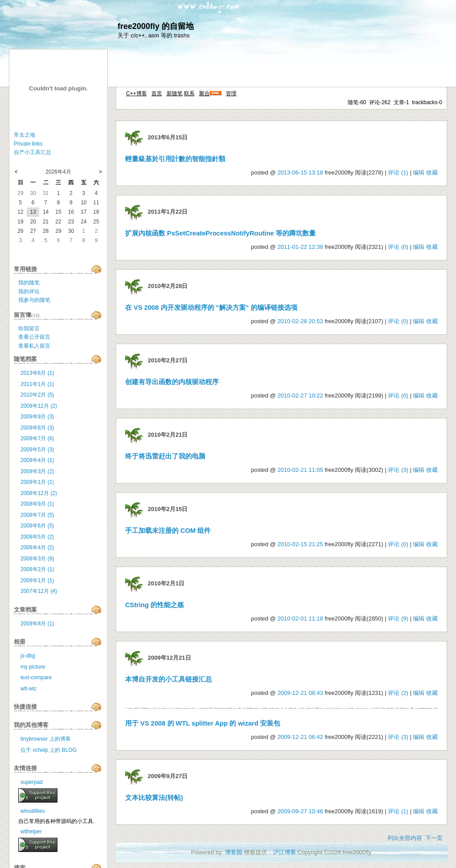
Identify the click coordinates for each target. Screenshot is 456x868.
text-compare (36, 677)
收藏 (432, 172)
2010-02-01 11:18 (300, 619)
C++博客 (136, 93)
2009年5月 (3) (37, 450)
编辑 (419, 172)
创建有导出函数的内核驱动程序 (172, 382)
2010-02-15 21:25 (300, 544)
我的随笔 (29, 283)
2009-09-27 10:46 (300, 811)
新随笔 (175, 93)
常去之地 (24, 135)
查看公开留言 (34, 337)
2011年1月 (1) (37, 384)
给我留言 (29, 329)
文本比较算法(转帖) (154, 798)
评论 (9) (398, 619)
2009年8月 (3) (37, 428)
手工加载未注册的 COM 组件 (168, 531)
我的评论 (29, 292)
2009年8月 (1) (37, 624)
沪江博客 (285, 852)
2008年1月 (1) (37, 580)
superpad (32, 782)
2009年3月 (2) (37, 471)
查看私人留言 (34, 346)
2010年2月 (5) (37, 395)
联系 (189, 93)
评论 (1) (398, 172)
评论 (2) (398, 693)
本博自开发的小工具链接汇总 (169, 679)
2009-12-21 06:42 (300, 737)
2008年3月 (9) (37, 559)
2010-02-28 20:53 (300, 321)
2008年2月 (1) (37, 569)
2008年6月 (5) (37, 526)
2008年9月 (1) (37, 504)
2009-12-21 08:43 (300, 693)
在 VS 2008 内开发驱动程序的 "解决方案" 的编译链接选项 (211, 308)
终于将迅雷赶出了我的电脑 (165, 456)
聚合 (204, 93)
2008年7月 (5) (37, 515)
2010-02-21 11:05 (300, 470)
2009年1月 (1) (37, 482)
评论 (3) (398, 470)
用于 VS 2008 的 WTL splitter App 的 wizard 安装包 (203, 723)
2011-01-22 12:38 (300, 247)
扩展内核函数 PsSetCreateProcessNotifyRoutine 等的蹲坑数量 (220, 233)
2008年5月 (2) (37, 537)
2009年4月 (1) (37, 460)
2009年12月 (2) (39, 406)
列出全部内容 (405, 838)
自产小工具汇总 (33, 152)
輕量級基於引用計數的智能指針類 (175, 159)
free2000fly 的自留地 (156, 26)
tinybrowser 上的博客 (46, 739)
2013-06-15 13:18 (300, 172)
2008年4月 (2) (37, 548)
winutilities (33, 811)
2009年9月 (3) (37, 417)
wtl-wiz (28, 689)
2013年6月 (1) (37, 373)
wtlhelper (31, 831)
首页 (157, 93)
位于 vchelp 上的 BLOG (49, 750)
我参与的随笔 (34, 300)
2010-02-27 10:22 (300, 395)
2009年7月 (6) (37, 438)
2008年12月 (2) (39, 493)
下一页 (434, 838)
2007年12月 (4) (39, 591)
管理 (231, 93)
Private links (28, 144)
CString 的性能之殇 (155, 605)
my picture (33, 667)
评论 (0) (398, 247)
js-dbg (28, 656)
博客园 (234, 852)
